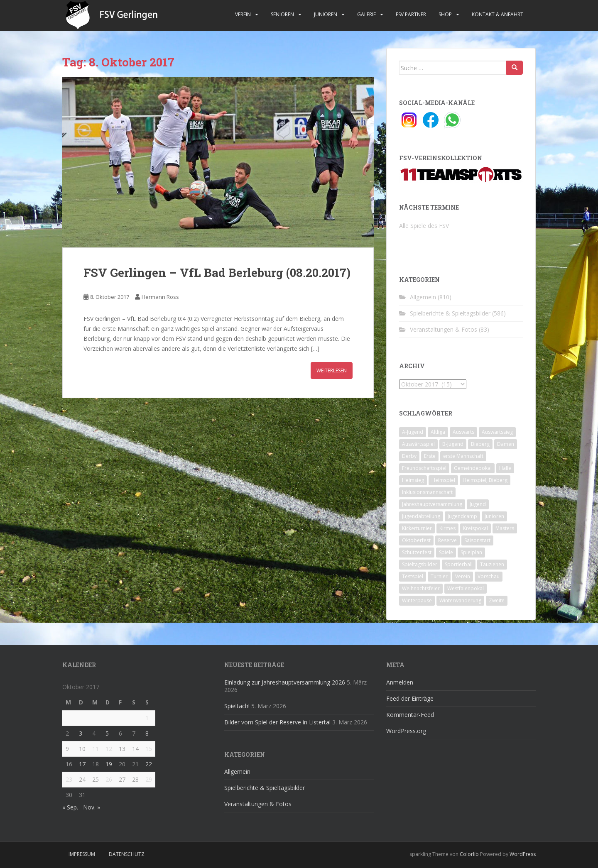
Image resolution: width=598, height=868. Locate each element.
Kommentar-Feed (410, 715)
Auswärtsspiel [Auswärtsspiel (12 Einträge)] (418, 444)
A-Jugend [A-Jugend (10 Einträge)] (413, 432)
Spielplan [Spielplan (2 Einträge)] (471, 552)
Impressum (82, 854)
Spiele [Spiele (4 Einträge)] (446, 552)
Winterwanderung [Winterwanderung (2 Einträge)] (460, 600)
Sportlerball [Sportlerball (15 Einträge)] (459, 564)
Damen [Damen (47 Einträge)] (506, 444)
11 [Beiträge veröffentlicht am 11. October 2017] (96, 749)
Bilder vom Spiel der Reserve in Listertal (277, 722)
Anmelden (400, 682)
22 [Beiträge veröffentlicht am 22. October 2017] (149, 764)
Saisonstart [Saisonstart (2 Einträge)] (477, 540)
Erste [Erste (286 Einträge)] (430, 456)
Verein (243, 14)
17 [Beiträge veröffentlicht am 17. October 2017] (82, 764)
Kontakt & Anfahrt (498, 14)
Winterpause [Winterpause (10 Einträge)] (417, 600)
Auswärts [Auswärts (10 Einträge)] (463, 432)
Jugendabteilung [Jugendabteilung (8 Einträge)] (421, 516)
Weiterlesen (332, 370)
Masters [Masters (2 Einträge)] (505, 528)
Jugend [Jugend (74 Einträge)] (478, 504)
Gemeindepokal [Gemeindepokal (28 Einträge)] (473, 468)
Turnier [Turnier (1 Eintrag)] (439, 576)
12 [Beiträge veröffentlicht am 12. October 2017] (109, 749)
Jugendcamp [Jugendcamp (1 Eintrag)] (462, 516)
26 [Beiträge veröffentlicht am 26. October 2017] (109, 779)
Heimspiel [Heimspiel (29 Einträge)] (443, 480)
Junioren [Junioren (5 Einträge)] (494, 516)
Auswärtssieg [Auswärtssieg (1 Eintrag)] (497, 432)
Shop (445, 14)
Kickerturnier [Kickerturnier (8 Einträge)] (417, 528)
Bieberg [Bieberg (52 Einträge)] (480, 444)
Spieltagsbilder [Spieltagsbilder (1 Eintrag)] (420, 564)
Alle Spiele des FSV (424, 226)
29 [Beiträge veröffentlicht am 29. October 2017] (149, 779)
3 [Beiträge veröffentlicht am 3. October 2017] (81, 733)
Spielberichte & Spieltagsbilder (450, 313)
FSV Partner (411, 14)
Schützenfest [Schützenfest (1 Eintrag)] (417, 552)
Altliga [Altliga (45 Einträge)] (438, 432)
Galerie (366, 14)
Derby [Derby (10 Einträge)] (409, 456)
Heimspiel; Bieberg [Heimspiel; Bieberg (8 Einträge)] (485, 480)
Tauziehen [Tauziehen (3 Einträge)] (492, 564)
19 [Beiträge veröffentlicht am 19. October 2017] (109, 764)
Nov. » (92, 807)
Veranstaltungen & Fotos (444, 329)
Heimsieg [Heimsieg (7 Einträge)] (413, 480)
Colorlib (469, 854)
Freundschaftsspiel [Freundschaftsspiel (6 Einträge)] (424, 468)
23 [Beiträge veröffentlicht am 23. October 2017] (69, 779)
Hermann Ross (160, 297)
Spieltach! (237, 706)
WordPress (523, 854)
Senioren (282, 14)
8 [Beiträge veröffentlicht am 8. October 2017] (147, 733)
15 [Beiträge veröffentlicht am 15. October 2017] (149, 749)
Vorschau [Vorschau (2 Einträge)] (489, 576)
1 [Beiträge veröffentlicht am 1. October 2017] (147, 718)
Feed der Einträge (410, 698)
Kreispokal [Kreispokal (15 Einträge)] (475, 528)
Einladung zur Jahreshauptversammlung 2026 (285, 682)
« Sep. (70, 807)
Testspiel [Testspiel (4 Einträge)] (413, 576)
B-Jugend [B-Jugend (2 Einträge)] (453, 444)
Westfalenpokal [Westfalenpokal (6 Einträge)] (466, 588)
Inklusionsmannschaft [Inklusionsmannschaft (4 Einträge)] (427, 492)
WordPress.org (406, 731)
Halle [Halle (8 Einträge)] (505, 468)
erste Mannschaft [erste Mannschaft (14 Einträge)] (463, 456)
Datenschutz (127, 854)
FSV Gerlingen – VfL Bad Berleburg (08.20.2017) (217, 273)
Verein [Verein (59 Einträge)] (463, 576)
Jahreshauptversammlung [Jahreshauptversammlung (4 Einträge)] (432, 504)
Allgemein (423, 297)
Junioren (326, 14)
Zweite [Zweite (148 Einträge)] (497, 600)
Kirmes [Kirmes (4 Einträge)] (447, 528)
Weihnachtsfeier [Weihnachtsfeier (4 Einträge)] (421, 588)
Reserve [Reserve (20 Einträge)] (447, 540)
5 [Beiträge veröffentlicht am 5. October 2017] (107, 733)
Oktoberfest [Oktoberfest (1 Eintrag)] (416, 540)
